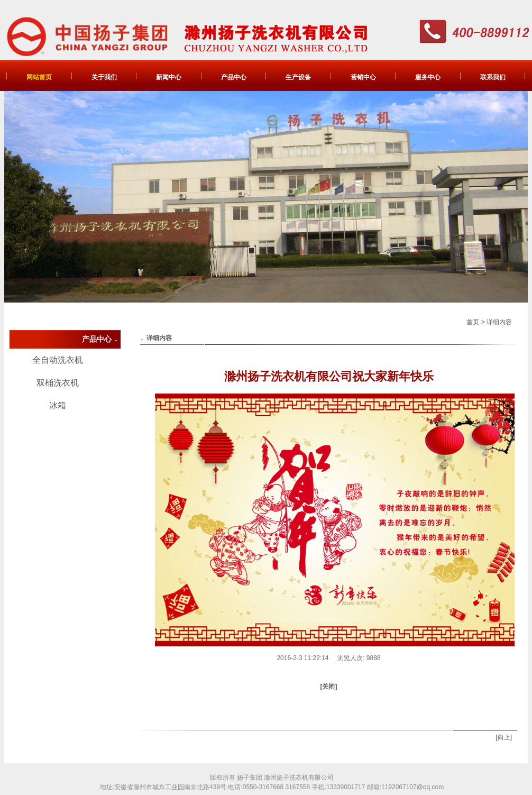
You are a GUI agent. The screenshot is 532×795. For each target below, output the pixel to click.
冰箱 (58, 405)
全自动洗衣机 (58, 360)
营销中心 (363, 77)
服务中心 (428, 77)
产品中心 (234, 77)
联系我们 (493, 77)
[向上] (504, 737)
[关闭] (329, 687)
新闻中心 (169, 77)
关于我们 (104, 77)
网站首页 (39, 77)
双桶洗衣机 (58, 383)
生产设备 (298, 77)
